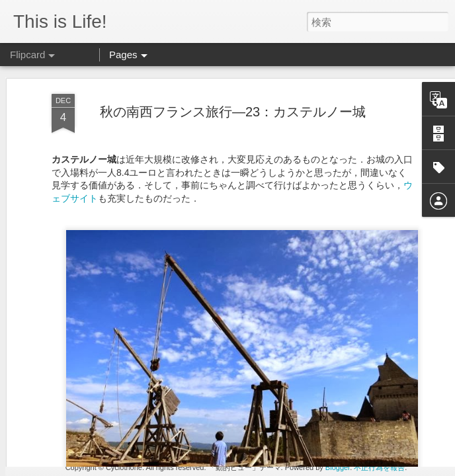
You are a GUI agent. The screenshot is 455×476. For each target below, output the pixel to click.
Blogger (338, 467)
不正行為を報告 (379, 467)
